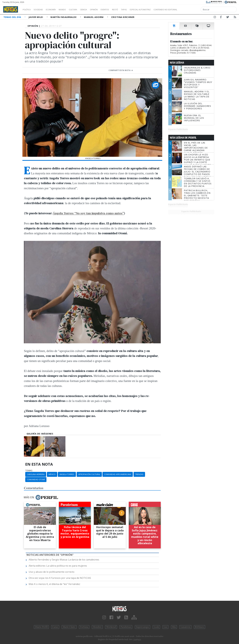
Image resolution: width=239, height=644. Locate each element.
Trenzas (139, 474)
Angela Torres (67, 474)
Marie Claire (69, 627)
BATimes (199, 627)
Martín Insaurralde (64, 17)
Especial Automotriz (160, 10)
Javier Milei (36, 17)
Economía (56, 10)
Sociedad (41, 10)
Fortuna (84, 627)
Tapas (141, 10)
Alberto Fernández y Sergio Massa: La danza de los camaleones (64, 560)
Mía (174, 627)
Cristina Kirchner (123, 17)
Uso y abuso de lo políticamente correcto (52, 572)
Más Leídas (177, 63)
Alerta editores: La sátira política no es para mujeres (58, 566)
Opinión (106, 10)
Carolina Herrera (36, 474)
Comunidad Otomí (36, 479)
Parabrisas (126, 627)
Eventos (119, 10)
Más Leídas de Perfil (183, 138)
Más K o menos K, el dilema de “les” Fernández (54, 584)
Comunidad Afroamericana (118, 474)
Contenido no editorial (191, 10)
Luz (165, 627)
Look (156, 627)
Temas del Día (13, 17)
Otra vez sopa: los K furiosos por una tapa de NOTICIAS (60, 578)
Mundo (69, 10)
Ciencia (94, 10)
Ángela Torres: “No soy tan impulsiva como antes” (88, 213)
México (52, 474)
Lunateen (185, 627)
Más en (41, 497)
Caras (55, 627)
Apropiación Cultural (89, 474)
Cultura (82, 10)
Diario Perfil (41, 627)
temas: (29, 471)
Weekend (111, 627)
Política (28, 10)
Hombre (97, 627)
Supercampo (143, 627)
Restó (131, 10)
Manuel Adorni (94, 17)
